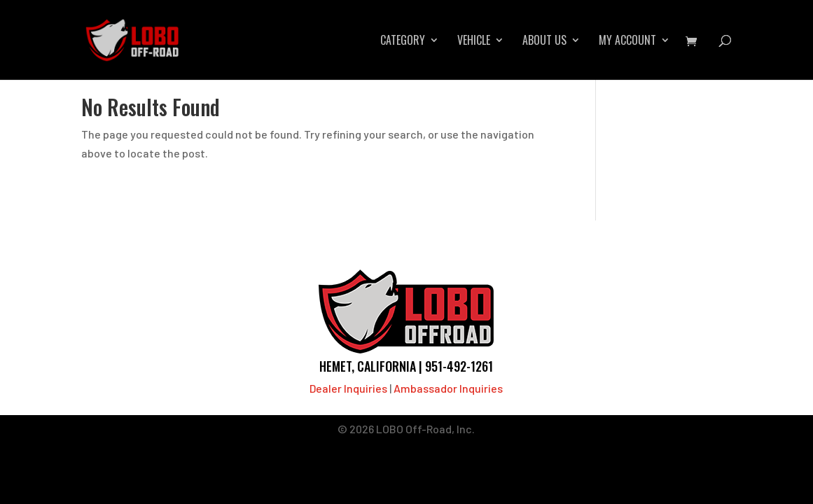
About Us (544, 42)
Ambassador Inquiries (448, 388)
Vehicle (474, 42)
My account (627, 42)
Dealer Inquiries (348, 388)
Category (403, 42)
